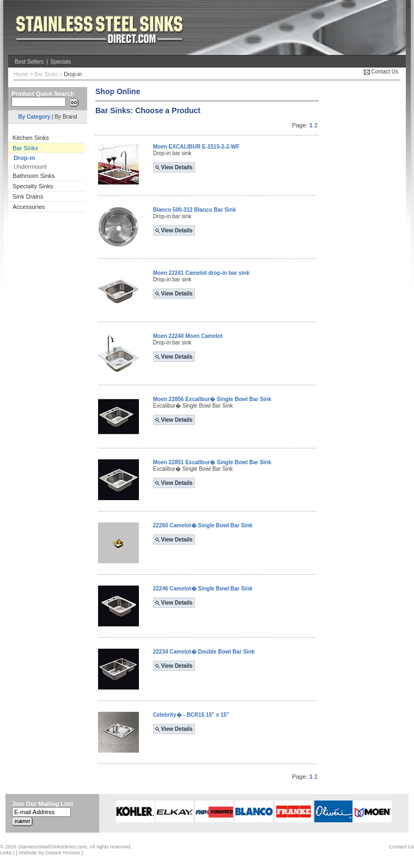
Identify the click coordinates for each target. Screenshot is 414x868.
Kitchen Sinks (31, 138)
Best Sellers (29, 62)
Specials (61, 62)
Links (6, 853)
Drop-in (73, 74)
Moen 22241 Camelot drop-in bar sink (201, 273)
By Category (34, 117)
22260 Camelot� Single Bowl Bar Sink (203, 525)
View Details (174, 167)
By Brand (66, 117)
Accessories (29, 207)
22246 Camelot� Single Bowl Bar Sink (203, 589)
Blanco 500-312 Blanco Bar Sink (194, 210)
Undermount (30, 167)
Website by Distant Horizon (50, 853)
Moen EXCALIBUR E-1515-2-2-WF (196, 147)
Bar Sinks (46, 74)
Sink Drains (28, 196)
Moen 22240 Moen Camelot (188, 336)
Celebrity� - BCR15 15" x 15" (191, 715)
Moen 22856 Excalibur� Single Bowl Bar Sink (212, 399)
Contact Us (381, 72)
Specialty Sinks (33, 186)
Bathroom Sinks (34, 176)
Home (21, 74)
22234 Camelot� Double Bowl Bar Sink (204, 652)
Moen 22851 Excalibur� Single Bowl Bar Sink (212, 462)
